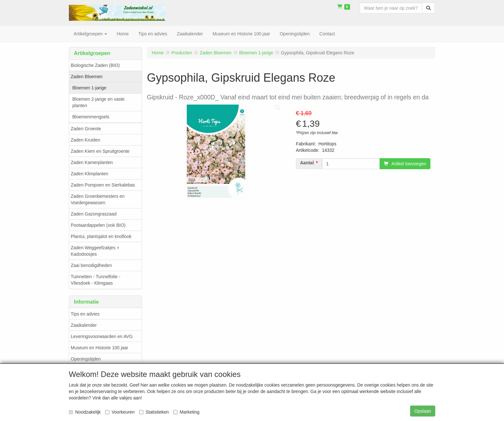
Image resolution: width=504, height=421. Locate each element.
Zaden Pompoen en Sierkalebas (103, 185)
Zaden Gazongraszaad (94, 214)
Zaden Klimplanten (90, 174)
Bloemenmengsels (91, 117)
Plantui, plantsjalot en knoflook (101, 236)
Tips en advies (85, 314)
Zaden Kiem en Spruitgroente (100, 151)
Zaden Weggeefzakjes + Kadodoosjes (95, 251)
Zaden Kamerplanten (92, 162)
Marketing (186, 412)
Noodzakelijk (85, 412)
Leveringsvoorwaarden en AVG (102, 336)
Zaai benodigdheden (91, 265)
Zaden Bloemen (87, 77)
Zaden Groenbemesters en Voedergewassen (98, 199)
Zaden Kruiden (85, 140)
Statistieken (154, 412)
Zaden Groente (86, 129)
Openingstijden (86, 359)
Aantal (307, 163)
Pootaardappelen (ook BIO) (98, 225)
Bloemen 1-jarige (89, 88)
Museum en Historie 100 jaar (99, 348)
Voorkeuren (120, 412)
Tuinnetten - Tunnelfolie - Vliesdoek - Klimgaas (95, 280)
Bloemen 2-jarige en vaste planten (99, 102)
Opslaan (423, 411)
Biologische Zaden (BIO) (95, 65)
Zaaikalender (84, 325)
